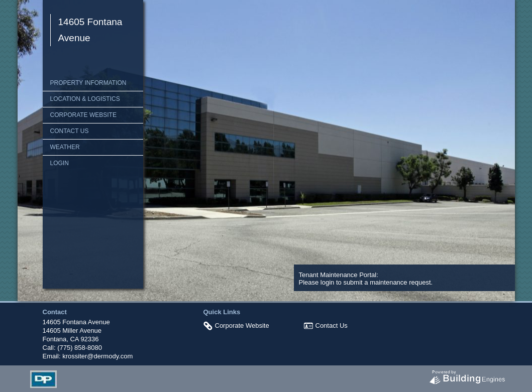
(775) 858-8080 (80, 348)
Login (60, 163)
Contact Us (70, 131)
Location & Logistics (85, 99)
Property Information (88, 83)
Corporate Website (83, 115)
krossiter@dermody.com (97, 356)
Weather (65, 147)
